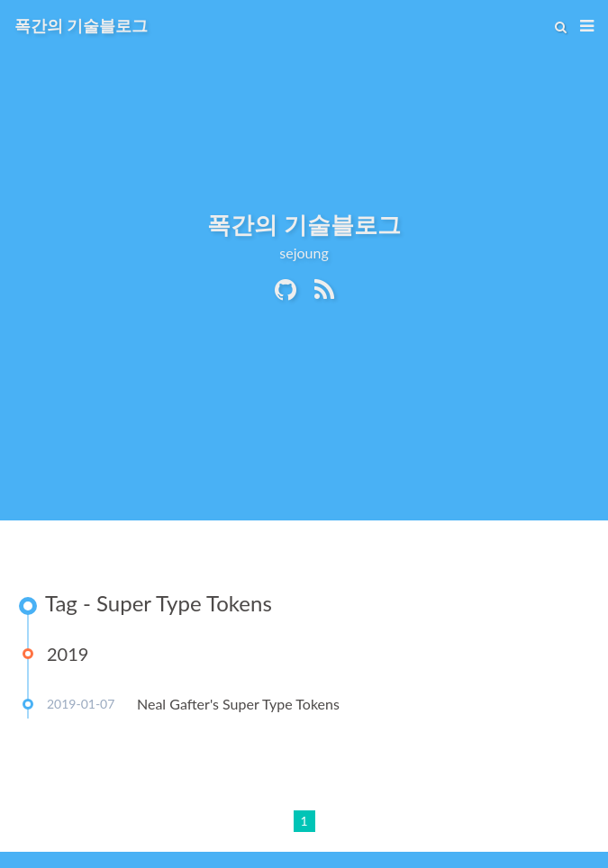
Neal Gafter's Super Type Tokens (238, 704)
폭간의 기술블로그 (81, 25)
